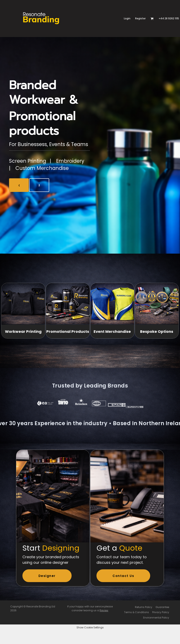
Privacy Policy (161, 612)
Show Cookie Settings (90, 627)
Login (127, 18)
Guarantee (162, 607)
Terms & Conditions (136, 612)
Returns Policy (144, 607)
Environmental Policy (156, 618)
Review (104, 610)
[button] (152, 19)
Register (140, 18)
